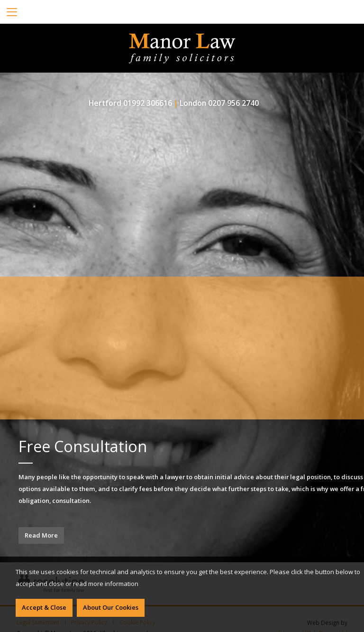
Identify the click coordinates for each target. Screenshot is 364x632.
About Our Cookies (111, 607)
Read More (41, 535)
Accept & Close (44, 607)
